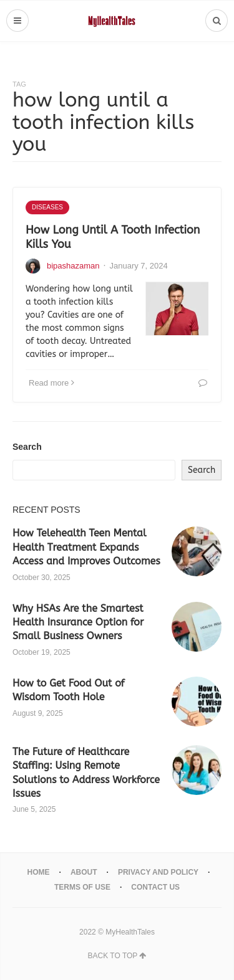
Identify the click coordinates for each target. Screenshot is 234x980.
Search (27, 447)
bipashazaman (73, 266)
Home (39, 872)
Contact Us (155, 887)
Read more (51, 383)
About (84, 872)
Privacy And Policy (158, 872)
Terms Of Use (82, 887)
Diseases (47, 207)
